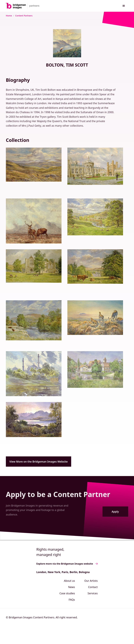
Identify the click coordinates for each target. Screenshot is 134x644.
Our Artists (91, 581)
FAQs (72, 600)
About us (69, 581)
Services (93, 593)
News (71, 587)
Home (9, 16)
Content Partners (24, 16)
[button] (124, 6)
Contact (93, 587)
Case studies (67, 593)
